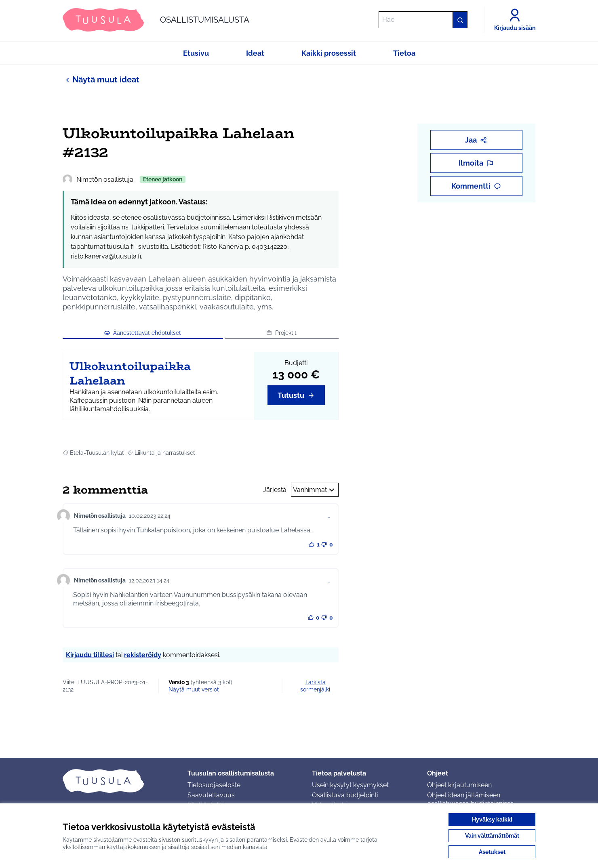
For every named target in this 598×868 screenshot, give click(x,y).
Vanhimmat (315, 490)
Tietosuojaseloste (214, 785)
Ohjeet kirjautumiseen (459, 785)
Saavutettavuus (211, 795)
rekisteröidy (143, 655)
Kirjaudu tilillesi (90, 655)
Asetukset (492, 852)
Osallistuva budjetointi (345, 795)
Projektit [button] (281, 333)
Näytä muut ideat (101, 79)
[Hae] (423, 20)
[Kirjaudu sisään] (515, 20)
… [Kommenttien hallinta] (328, 516)
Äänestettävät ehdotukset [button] (143, 333)
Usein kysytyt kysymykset (350, 785)
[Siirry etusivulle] (156, 20)
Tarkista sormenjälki (315, 686)
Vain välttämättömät (492, 836)
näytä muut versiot (194, 689)
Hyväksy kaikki (492, 820)
